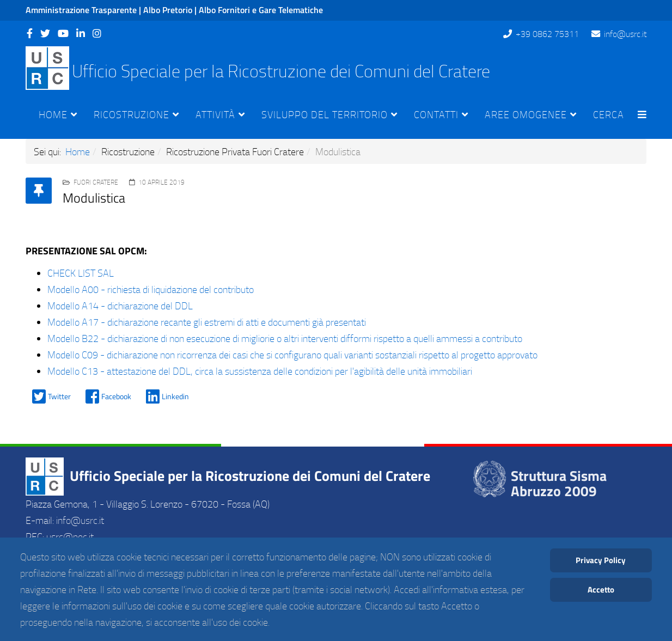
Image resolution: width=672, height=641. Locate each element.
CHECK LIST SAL (81, 273)
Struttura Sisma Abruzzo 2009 (559, 484)
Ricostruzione (132, 114)
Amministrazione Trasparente (81, 10)
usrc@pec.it (70, 536)
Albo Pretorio (168, 10)
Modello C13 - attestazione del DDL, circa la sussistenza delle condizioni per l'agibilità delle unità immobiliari (260, 371)
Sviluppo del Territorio (325, 114)
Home (53, 114)
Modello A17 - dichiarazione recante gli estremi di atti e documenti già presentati (207, 322)
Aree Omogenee (526, 114)
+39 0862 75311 (547, 34)
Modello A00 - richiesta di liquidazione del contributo (151, 289)
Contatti (436, 114)
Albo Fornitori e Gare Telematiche (261, 10)
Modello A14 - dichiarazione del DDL (120, 306)
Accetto (601, 590)
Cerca (609, 114)
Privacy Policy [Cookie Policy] (601, 560)
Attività (215, 114)
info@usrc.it (625, 34)
